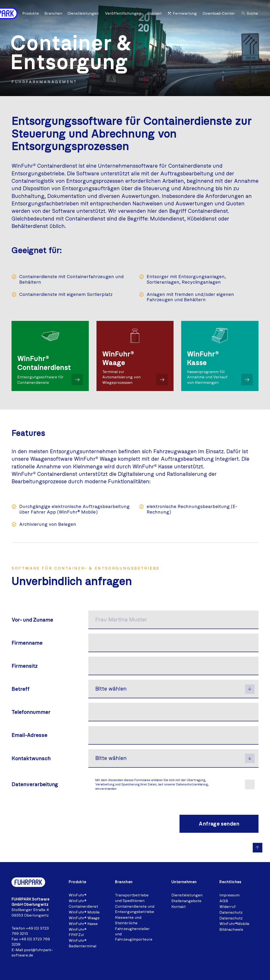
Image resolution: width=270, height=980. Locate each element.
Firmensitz (25, 666)
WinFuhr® (78, 894)
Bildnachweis (231, 928)
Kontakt (155, 13)
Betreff (21, 689)
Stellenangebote (186, 900)
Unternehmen (184, 881)
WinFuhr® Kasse (83, 923)
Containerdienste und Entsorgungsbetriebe (135, 908)
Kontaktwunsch (31, 758)
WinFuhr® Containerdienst (83, 903)
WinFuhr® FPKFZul (78, 931)
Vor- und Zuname (32, 620)
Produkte (31, 13)
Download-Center (219, 13)
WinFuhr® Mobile (84, 911)
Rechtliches (230, 881)
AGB (224, 900)
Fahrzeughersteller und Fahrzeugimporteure (134, 933)
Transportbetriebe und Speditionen (132, 897)
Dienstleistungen (83, 13)
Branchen (53, 13)
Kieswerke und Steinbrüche (128, 919)
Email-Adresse (29, 735)
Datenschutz (231, 911)
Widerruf (228, 906)
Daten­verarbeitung (35, 783)
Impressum (229, 894)
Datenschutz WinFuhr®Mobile (234, 920)
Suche (249, 13)
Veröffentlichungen (123, 13)
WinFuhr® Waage (84, 917)
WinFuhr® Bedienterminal (82, 942)
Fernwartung (182, 13)
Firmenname (27, 643)
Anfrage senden (219, 823)
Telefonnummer (31, 712)
